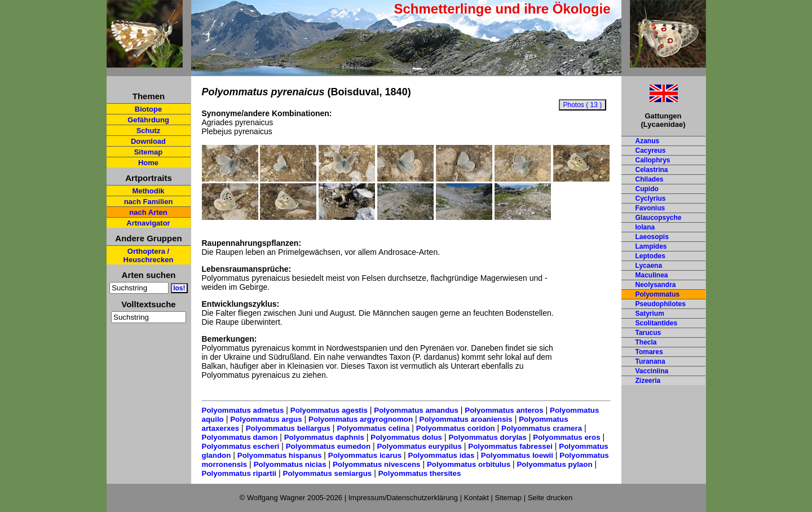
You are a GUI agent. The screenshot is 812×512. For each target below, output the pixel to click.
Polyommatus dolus (406, 437)
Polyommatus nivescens (377, 464)
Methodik (148, 191)
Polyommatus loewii (517, 455)
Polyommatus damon (240, 437)
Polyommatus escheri (241, 446)
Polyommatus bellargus (288, 428)
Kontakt (476, 498)
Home (148, 163)
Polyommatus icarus (365, 455)
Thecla (646, 342)
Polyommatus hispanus (280, 455)
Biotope (148, 109)
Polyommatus (658, 294)
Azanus (648, 141)
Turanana (650, 361)
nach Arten (148, 212)
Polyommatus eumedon (328, 446)
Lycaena (649, 266)
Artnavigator (148, 223)
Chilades (650, 179)
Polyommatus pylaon (554, 464)
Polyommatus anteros (504, 410)
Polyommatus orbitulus (469, 464)
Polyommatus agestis (329, 410)
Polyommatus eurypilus (419, 446)
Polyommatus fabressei (510, 446)
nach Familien (149, 202)
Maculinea (652, 275)
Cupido (647, 189)
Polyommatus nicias (290, 464)
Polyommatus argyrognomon (361, 419)
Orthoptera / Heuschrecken (149, 255)
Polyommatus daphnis (324, 437)
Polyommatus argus (266, 419)
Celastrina (652, 170)
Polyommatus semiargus (328, 473)
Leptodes (650, 256)
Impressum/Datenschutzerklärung (403, 498)
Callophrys (653, 160)
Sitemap (149, 152)
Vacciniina (652, 371)
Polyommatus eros (566, 437)
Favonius (650, 208)
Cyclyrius (651, 198)
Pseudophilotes (661, 304)
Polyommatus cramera (542, 428)
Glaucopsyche (659, 218)
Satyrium (650, 314)
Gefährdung (148, 120)
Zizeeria (648, 381)
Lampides (651, 246)
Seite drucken (550, 498)
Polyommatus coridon (456, 428)
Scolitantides (657, 323)
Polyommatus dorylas (487, 437)
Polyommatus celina (373, 428)
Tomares (649, 352)
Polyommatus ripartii (239, 473)
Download (148, 141)
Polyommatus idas (442, 455)
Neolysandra (656, 285)
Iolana (645, 227)
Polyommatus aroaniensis (466, 419)
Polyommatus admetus (243, 410)
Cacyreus (651, 151)
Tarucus (648, 333)
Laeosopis (652, 237)
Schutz (149, 131)
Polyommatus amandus (416, 410)
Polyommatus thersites (420, 473)
